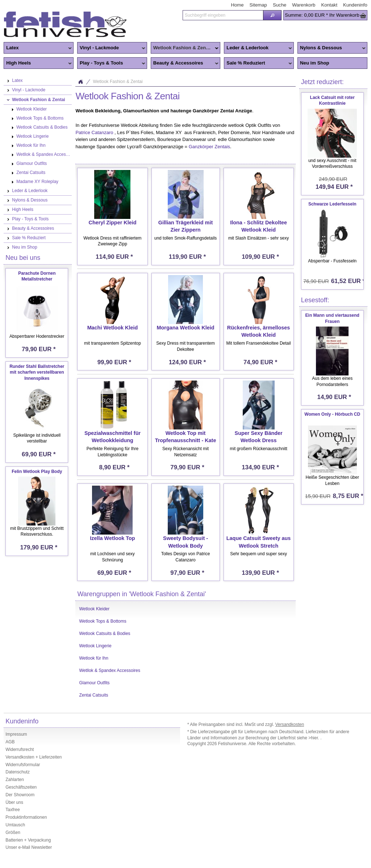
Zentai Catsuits (93, 695)
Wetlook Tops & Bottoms (103, 621)
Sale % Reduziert (258, 63)
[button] (272, 15)
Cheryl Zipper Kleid (112, 223)
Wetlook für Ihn (93, 658)
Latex (38, 48)
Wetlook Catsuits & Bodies (105, 634)
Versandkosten (290, 724)
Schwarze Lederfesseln (332, 204)
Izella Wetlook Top (112, 538)
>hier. (314, 738)
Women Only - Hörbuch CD (332, 414)
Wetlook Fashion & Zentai (185, 48)
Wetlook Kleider (94, 609)
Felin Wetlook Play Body (37, 472)
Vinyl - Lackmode (111, 48)
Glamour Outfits (94, 683)
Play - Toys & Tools (111, 63)
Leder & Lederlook (258, 48)
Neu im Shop (315, 63)
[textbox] (223, 15)
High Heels (38, 63)
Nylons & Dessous (332, 48)
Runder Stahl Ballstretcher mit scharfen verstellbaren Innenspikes (37, 373)
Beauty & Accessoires (185, 63)
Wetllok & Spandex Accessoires (110, 670)
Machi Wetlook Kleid (113, 328)
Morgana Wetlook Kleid (186, 328)
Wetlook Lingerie (95, 646)
